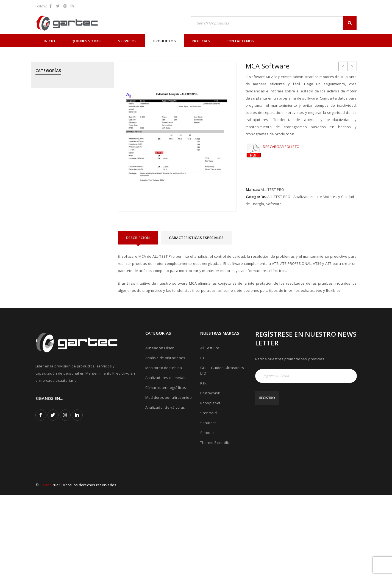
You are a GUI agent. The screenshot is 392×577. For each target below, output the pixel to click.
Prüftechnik (210, 475)
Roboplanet (210, 485)
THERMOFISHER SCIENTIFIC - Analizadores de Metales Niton (71, 337)
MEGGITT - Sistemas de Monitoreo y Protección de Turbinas (66, 178)
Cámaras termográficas (166, 469)
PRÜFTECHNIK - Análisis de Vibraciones (69, 226)
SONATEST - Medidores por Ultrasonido (69, 302)
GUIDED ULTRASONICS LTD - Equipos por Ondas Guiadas (70, 134)
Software (274, 204)
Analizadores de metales (167, 459)
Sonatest (208, 504)
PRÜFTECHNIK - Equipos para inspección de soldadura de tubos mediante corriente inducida (70, 264)
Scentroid (208, 494)
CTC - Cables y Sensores (56, 118)
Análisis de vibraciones (165, 439)
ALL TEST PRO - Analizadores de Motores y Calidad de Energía (72, 88)
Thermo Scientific (215, 524)
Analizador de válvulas (165, 489)
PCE (39, 194)
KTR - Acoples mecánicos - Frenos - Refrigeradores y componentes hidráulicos (65, 156)
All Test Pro (210, 430)
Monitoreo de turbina (164, 449)
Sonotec (207, 514)
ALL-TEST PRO (272, 189)
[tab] (138, 238)
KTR (204, 465)
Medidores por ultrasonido (169, 479)
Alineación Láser (160, 430)
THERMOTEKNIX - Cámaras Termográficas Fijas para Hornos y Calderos (71, 356)
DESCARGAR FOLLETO (281, 147)
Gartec (45, 567)
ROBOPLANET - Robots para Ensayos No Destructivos (70, 286)
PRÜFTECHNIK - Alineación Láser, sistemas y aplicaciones (72, 210)
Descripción (138, 238)
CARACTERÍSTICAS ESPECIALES (196, 238)
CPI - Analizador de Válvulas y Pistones (69, 105)
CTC (204, 439)
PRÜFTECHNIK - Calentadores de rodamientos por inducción (63, 243)
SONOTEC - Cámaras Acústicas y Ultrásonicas (63, 318)
